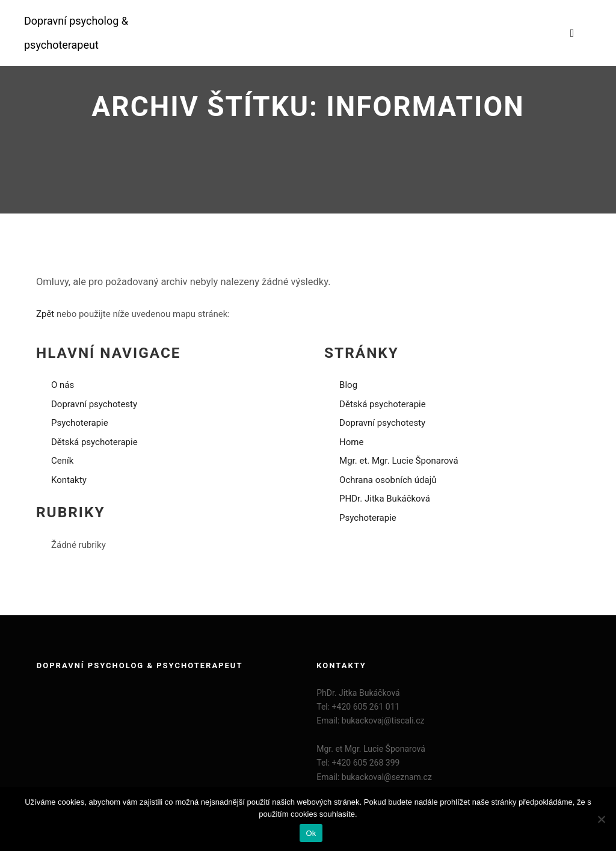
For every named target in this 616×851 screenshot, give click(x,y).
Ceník (62, 461)
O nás (63, 385)
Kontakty (69, 480)
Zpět (45, 314)
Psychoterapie (80, 423)
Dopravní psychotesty (94, 404)
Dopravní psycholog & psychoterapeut (76, 33)
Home (351, 442)
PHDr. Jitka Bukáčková (385, 499)
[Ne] (601, 819)
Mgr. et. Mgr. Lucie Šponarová (399, 461)
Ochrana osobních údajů (388, 480)
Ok (311, 833)
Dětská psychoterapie (94, 442)
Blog (348, 385)
